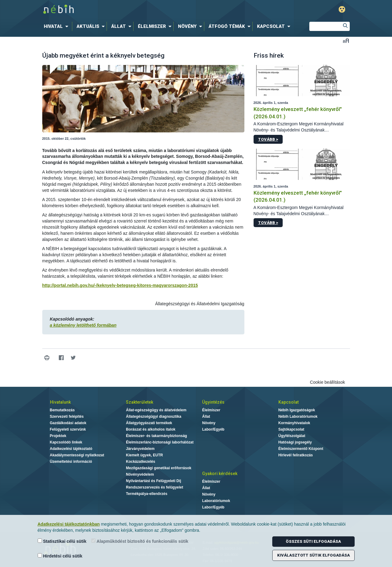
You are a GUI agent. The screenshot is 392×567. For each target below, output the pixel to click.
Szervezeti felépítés (67, 417)
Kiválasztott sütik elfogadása (313, 555)
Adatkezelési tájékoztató (71, 449)
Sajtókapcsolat (291, 429)
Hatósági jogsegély (295, 442)
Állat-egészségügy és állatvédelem (156, 410)
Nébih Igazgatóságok (297, 410)
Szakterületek (139, 402)
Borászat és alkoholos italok (151, 429)
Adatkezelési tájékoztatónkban (69, 524)
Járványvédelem (140, 449)
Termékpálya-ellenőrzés (147, 494)
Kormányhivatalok (294, 423)
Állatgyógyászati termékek (149, 423)
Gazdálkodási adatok (68, 423)
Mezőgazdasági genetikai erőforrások (158, 468)
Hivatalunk (60, 402)
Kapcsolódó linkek (66, 442)
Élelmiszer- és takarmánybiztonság (156, 436)
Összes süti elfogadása (313, 541)
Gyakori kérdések (220, 474)
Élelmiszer (211, 410)
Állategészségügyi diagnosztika (154, 417)
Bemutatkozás (62, 410)
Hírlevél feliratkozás (296, 455)
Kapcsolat (288, 402)
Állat (206, 417)
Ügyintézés (213, 402)
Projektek (58, 436)
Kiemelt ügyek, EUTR (144, 455)
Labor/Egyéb (213, 429)
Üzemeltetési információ (71, 462)
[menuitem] (57, 26)
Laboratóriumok (216, 501)
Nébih (131, 10)
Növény (209, 423)
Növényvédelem (140, 474)
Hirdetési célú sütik (60, 556)
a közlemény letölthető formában (83, 325)
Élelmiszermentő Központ (301, 449)
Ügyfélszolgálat (292, 436)
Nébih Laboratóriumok (298, 417)
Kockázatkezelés (140, 462)
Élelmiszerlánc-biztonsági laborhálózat (160, 442)
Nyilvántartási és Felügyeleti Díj (153, 481)
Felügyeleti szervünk (68, 429)
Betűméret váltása (346, 41)
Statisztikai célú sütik (62, 541)
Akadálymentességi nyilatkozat (77, 455)
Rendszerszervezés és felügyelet (155, 487)
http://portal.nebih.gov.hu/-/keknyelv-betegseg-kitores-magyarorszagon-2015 (120, 285)
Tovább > (268, 139)
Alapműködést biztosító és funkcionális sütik (140, 541)
